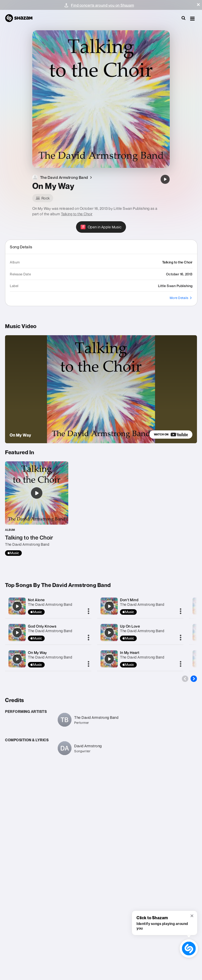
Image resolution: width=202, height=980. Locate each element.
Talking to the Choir (77, 214)
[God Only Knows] (17, 633)
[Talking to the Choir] (37, 509)
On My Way (37, 653)
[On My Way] (165, 179)
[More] (89, 612)
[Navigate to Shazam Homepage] (21, 18)
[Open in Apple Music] (101, 227)
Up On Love (130, 626)
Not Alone (36, 600)
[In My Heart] (109, 659)
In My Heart (130, 653)
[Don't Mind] (109, 606)
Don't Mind (129, 600)
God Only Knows (42, 626)
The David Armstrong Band (50, 604)
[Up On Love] (109, 633)
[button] (198, 5)
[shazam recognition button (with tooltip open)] (189, 948)
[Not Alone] (17, 606)
